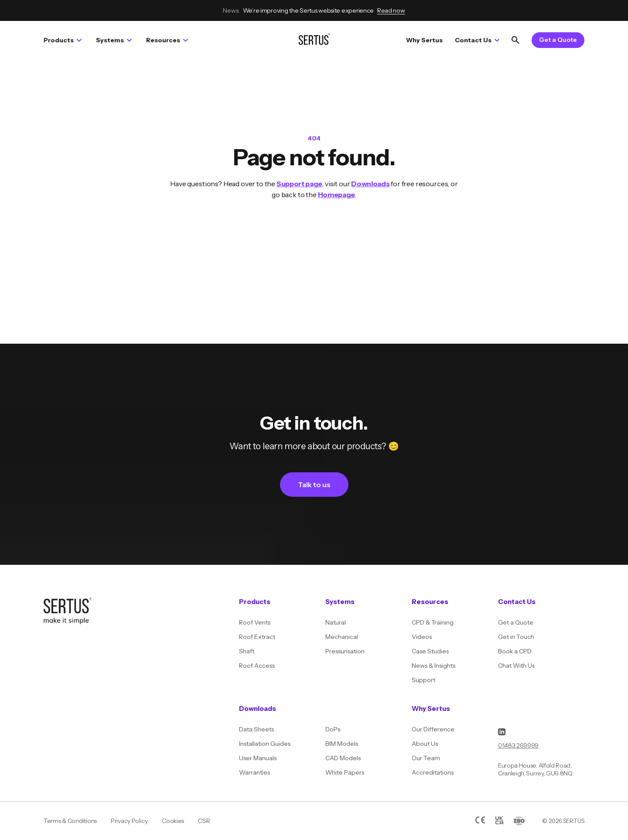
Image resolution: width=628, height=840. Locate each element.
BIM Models (342, 744)
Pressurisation (345, 651)
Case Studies (430, 651)
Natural (336, 622)
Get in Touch (516, 637)
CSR (204, 821)
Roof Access (257, 666)
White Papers (345, 772)
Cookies (173, 821)
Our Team (426, 758)
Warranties (254, 772)
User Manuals (258, 758)
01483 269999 (518, 745)
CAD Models (343, 758)
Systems (114, 40)
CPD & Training (433, 622)
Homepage (336, 195)
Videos (422, 637)
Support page (299, 184)
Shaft (247, 651)
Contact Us (477, 40)
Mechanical (342, 637)
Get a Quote (558, 40)
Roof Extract (257, 637)
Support (423, 680)
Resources (167, 40)
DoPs (333, 729)
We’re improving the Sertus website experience (314, 10)
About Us (425, 744)
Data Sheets (256, 729)
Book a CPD (515, 651)
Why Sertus (424, 40)
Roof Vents (255, 622)
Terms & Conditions (70, 821)
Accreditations (433, 772)
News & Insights (433, 666)
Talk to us (314, 485)
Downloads (370, 184)
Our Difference (433, 729)
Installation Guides (265, 744)
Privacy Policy (129, 821)
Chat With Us (516, 666)
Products (63, 40)
